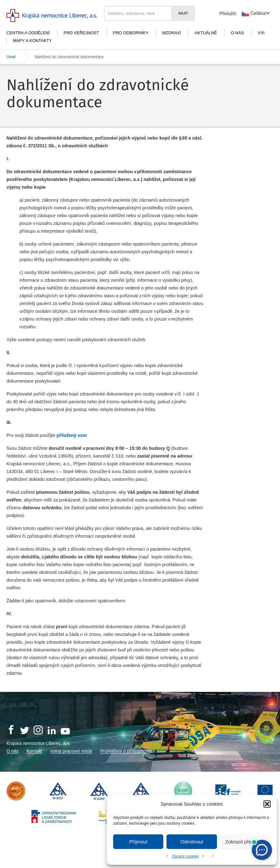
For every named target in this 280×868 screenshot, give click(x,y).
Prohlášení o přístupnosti (125, 751)
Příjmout (138, 842)
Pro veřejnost (81, 33)
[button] (267, 804)
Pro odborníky (131, 33)
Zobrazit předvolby (245, 842)
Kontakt (34, 751)
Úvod (11, 57)
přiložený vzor (72, 435)
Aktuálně (206, 33)
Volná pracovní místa (71, 751)
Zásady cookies (185, 856)
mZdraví (172, 33)
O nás (237, 33)
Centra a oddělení (28, 33)
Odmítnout (192, 842)
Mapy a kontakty (32, 41)
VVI (261, 33)
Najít (183, 13)
